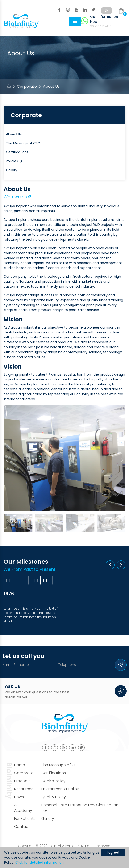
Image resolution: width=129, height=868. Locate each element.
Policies (14, 161)
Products (22, 781)
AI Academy (23, 808)
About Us (14, 134)
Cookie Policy (53, 781)
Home (20, 765)
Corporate (27, 86)
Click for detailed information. (40, 862)
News (19, 797)
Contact (22, 826)
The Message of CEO (23, 143)
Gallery (12, 170)
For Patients (25, 818)
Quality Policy (54, 797)
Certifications (17, 152)
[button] (122, 460)
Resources (24, 789)
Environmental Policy (60, 789)
